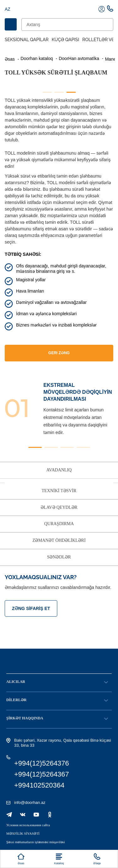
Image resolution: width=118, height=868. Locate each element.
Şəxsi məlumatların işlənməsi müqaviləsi (36, 842)
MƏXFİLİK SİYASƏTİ (23, 833)
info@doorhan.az (30, 802)
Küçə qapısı (65, 40)
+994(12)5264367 (42, 774)
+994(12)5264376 (42, 763)
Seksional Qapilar (27, 40)
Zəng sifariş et (31, 608)
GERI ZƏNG (59, 353)
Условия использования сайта (28, 825)
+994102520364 (39, 785)
